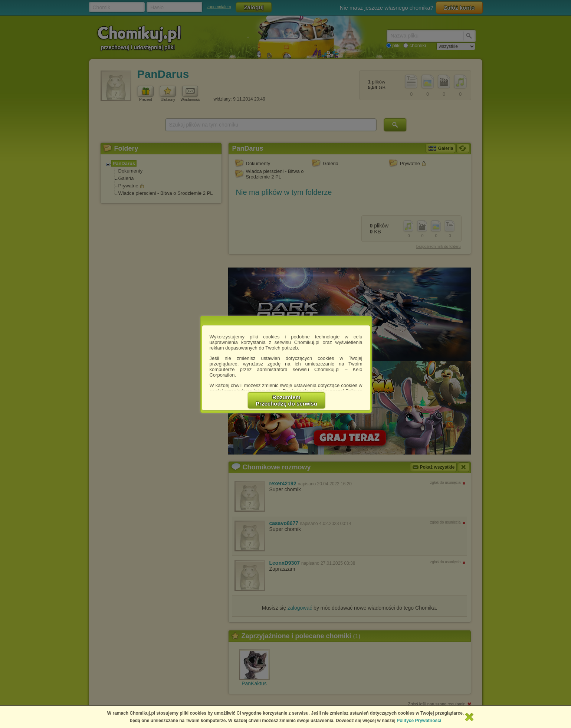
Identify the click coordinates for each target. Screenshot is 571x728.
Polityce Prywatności (419, 721)
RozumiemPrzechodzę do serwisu (286, 400)
